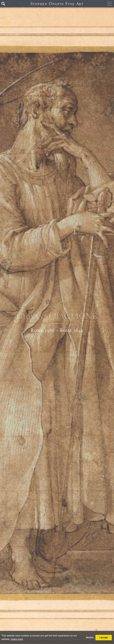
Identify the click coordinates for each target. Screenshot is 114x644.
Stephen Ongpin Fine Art (57, 4)
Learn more (17, 639)
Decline (90, 637)
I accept (104, 637)
